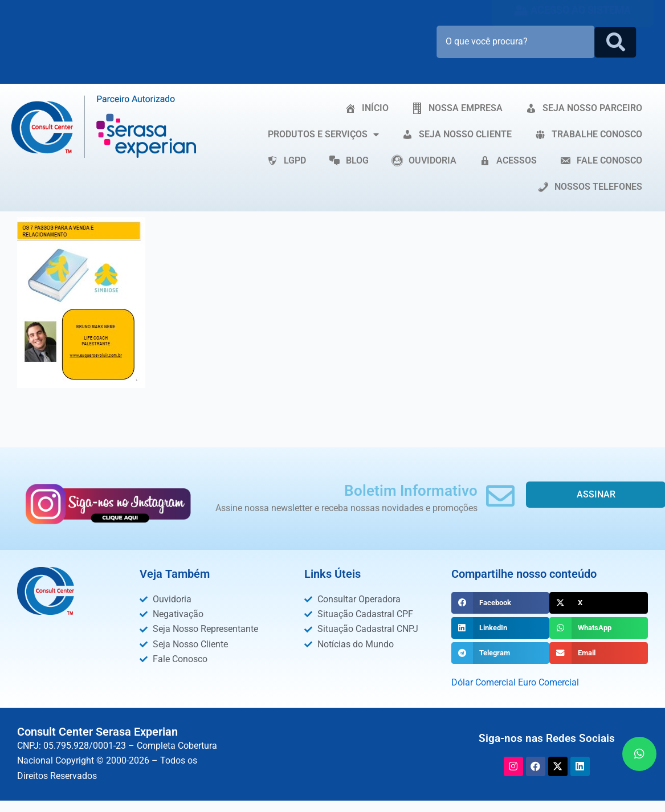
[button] (501, 603)
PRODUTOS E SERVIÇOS (323, 134)
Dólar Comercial (484, 682)
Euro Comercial (548, 682)
